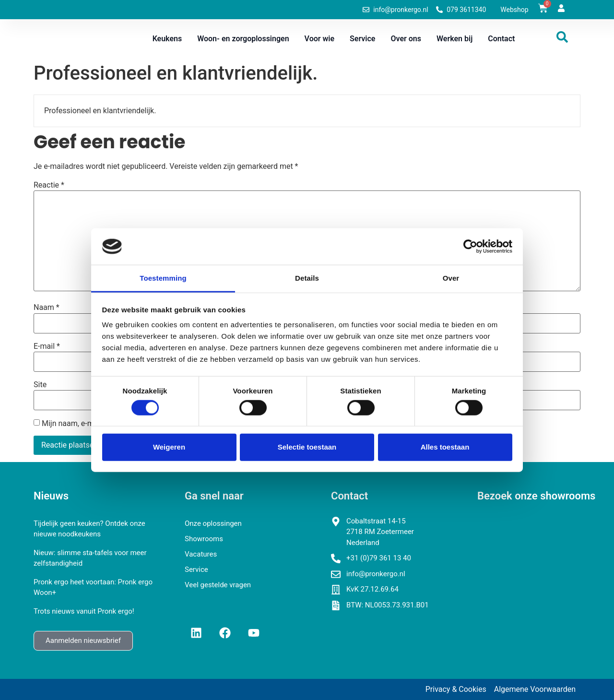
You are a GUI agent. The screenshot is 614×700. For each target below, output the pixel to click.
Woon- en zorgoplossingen (243, 39)
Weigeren (169, 447)
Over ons (406, 39)
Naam (47, 308)
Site (40, 385)
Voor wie (319, 39)
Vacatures (201, 554)
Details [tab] (307, 278)
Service (362, 39)
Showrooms (204, 539)
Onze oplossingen (213, 523)
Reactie (49, 185)
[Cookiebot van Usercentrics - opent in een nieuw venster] (470, 247)
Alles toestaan (445, 447)
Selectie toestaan (307, 447)
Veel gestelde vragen (218, 585)
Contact (501, 39)
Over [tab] (451, 278)
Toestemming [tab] (163, 278)
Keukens (167, 39)
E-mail (47, 346)
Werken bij (455, 39)
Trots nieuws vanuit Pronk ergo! (84, 611)
